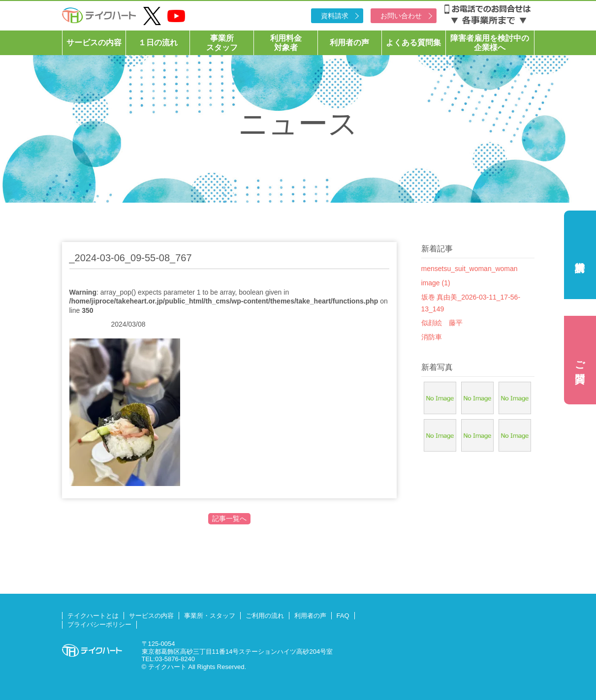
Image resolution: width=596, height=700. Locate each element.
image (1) (436, 283)
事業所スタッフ (222, 43)
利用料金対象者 (286, 43)
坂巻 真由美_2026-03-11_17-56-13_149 (471, 303)
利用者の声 (349, 43)
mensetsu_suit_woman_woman (470, 269)
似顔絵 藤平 (442, 323)
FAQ (343, 616)
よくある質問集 (413, 43)
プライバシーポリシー (99, 624)
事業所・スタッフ (210, 616)
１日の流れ (158, 43)
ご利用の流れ (265, 616)
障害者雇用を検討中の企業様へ (490, 43)
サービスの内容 (94, 43)
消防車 (432, 337)
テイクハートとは (93, 616)
